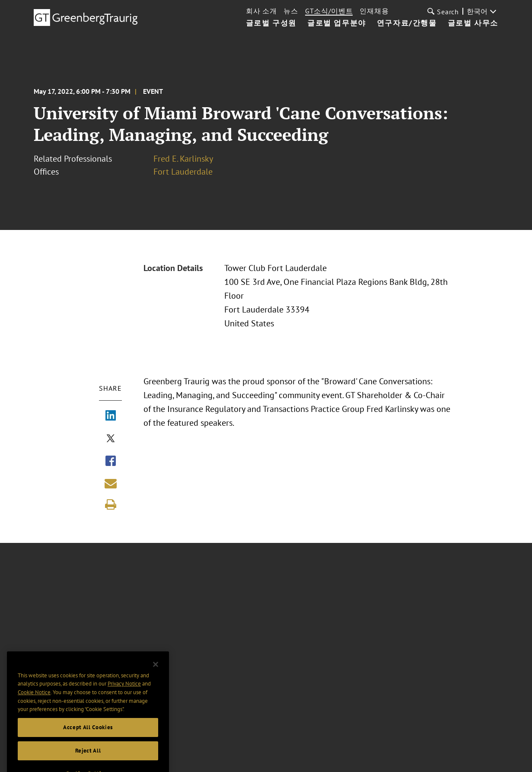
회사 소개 (261, 11)
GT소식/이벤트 (329, 11)
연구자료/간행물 (407, 23)
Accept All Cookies (88, 735)
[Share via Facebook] (111, 462)
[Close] (156, 673)
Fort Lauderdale (183, 172)
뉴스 (291, 11)
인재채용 (374, 11)
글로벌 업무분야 (337, 23)
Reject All (88, 759)
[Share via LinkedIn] (111, 416)
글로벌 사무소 (473, 23)
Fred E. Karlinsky (183, 159)
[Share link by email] (111, 483)
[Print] (111, 504)
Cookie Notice (34, 700)
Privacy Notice (124, 692)
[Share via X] (111, 439)
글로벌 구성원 (271, 23)
